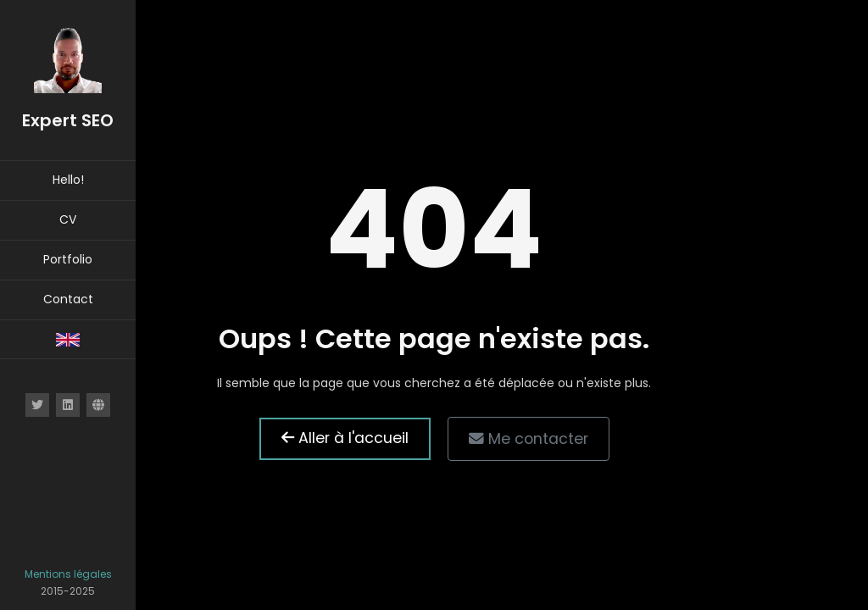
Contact (68, 299)
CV (68, 219)
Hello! (68, 180)
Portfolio (68, 259)
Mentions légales (68, 574)
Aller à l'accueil (345, 438)
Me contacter (529, 439)
